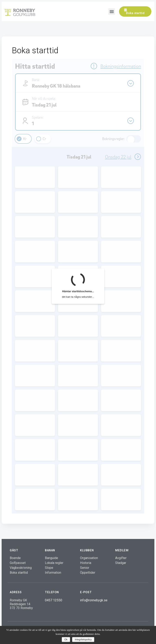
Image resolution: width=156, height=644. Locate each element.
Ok (66, 640)
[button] (135, 11)
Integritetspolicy (83, 640)
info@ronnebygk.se (94, 600)
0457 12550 (54, 600)
